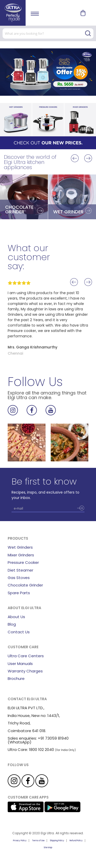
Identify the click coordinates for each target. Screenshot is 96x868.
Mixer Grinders (21, 555)
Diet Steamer (20, 570)
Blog (12, 624)
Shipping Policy (57, 841)
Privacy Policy (20, 841)
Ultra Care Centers (26, 656)
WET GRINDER (68, 212)
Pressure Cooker (23, 562)
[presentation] (13, 75)
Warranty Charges (25, 671)
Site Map (48, 848)
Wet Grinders (20, 547)
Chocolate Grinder (25, 585)
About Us (16, 617)
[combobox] (48, 33)
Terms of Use (38, 841)
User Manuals (20, 664)
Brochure (16, 678)
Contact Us (19, 632)
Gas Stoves (19, 578)
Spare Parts (19, 593)
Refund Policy (76, 841)
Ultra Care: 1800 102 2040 (31, 749)
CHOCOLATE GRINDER (19, 209)
